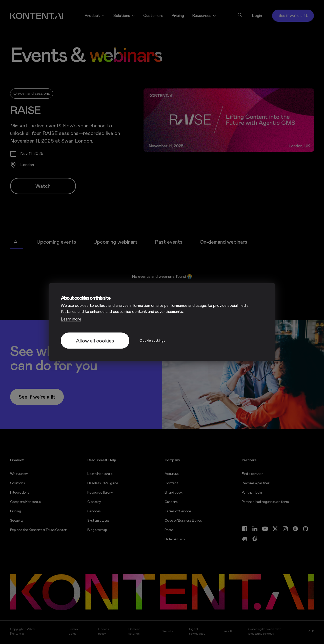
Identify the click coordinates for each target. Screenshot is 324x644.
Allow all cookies (95, 341)
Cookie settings (152, 341)
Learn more (71, 319)
